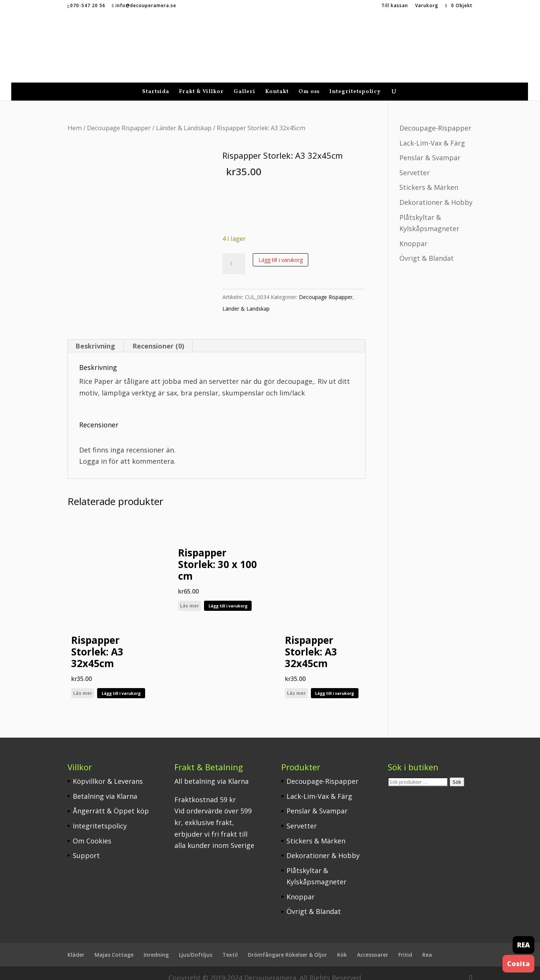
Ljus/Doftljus (196, 945)
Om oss (309, 83)
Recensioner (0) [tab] (158, 337)
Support (86, 846)
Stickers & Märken (429, 178)
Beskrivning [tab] (95, 337)
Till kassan (395, 6)
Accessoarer (373, 945)
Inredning (156, 945)
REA (523, 945)
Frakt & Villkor (201, 83)
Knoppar (413, 234)
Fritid (405, 945)
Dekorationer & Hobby (436, 193)
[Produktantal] (234, 254)
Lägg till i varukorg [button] (121, 684)
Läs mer (83, 684)
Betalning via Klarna (105, 787)
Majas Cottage (114, 945)
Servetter (415, 163)
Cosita (518, 963)
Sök (457, 773)
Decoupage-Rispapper (435, 119)
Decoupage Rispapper (119, 118)
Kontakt (277, 83)
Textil (230, 945)
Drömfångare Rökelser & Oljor (287, 945)
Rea (427, 945)
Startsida (156, 83)
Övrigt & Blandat (427, 249)
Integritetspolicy (355, 83)
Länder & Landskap (184, 118)
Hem (75, 118)
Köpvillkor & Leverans (108, 772)
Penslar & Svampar (430, 148)
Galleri (244, 83)
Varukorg (427, 6)
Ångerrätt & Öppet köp (111, 801)
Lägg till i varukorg (280, 250)
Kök (342, 945)
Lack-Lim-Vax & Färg (432, 134)
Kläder (76, 945)
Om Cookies (92, 831)
